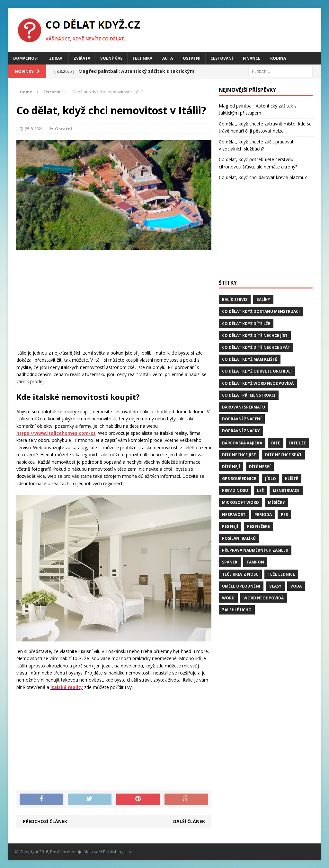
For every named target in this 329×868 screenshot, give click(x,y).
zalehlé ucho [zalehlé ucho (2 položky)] (237, 610)
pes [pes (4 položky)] (284, 515)
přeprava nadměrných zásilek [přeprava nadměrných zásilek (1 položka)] (255, 550)
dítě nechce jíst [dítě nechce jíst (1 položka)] (239, 455)
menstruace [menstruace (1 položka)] (286, 490)
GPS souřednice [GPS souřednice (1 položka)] (239, 479)
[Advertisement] (114, 301)
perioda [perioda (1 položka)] (263, 515)
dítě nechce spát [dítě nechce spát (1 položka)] (283, 455)
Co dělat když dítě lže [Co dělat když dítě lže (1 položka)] (246, 324)
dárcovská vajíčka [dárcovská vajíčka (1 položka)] (242, 443)
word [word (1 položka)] (228, 598)
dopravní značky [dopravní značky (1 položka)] (241, 431)
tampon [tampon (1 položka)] (255, 562)
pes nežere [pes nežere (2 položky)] (258, 526)
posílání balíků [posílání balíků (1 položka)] (239, 538)
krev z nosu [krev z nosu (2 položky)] (235, 490)
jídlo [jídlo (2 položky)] (271, 479)
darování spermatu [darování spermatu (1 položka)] (244, 407)
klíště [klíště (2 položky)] (292, 479)
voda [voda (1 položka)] (296, 586)
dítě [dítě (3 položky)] (276, 443)
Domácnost (26, 58)
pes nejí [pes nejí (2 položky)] (230, 526)
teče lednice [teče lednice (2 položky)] (281, 574)
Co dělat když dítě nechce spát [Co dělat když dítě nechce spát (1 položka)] (256, 347)
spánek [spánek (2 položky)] (230, 562)
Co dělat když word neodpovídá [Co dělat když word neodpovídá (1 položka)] (258, 383)
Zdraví (56, 58)
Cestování (222, 58)
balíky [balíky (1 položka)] (263, 300)
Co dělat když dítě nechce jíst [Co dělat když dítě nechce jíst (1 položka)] (255, 335)
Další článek (189, 821)
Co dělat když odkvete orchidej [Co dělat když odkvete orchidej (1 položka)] (257, 371)
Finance (252, 58)
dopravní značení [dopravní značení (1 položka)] (242, 419)
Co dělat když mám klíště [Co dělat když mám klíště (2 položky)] (250, 359)
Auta (168, 58)
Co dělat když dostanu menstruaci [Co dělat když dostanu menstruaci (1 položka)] (261, 311)
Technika (142, 58)
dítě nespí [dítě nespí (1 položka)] (260, 467)
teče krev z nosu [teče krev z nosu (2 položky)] (240, 574)
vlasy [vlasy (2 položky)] (275, 586)
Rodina (278, 58)
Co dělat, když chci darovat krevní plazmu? (263, 177)
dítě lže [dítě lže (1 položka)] (298, 443)
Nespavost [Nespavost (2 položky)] (234, 515)
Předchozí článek (45, 821)
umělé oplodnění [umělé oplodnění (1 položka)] (241, 586)
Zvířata (82, 58)
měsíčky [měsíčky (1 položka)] (276, 502)
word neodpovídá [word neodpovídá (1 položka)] (264, 598)
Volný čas (111, 58)
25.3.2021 (34, 129)
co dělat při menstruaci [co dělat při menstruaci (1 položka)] (249, 395)
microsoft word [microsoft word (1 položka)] (240, 502)
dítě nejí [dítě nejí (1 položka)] (231, 467)
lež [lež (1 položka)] (260, 490)
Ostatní (192, 58)
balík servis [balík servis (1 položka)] (235, 300)
